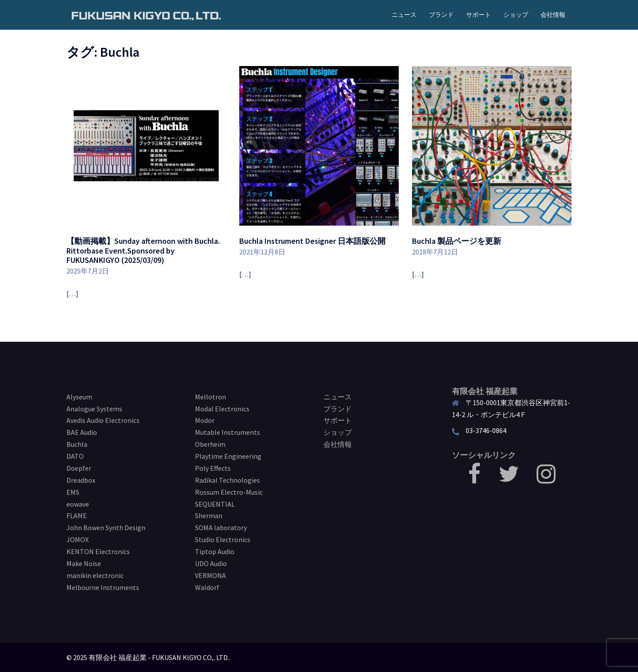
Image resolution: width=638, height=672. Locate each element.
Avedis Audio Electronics (103, 420)
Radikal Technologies (228, 480)
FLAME (77, 516)
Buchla (77, 444)
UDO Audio (211, 563)
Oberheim (210, 444)
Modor (205, 420)
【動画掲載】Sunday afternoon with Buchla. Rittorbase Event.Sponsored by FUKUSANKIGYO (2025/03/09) (143, 250)
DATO (75, 456)
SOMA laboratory (221, 527)
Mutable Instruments (228, 432)
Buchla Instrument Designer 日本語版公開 (312, 241)
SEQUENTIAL (215, 504)
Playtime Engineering (228, 456)
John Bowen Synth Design (106, 527)
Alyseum (79, 397)
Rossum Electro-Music (229, 492)
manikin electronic (95, 575)
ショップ (516, 15)
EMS (73, 492)
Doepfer (79, 468)
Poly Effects (213, 468)
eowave (78, 504)
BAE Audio (82, 432)
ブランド (441, 15)
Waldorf (207, 587)
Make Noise (84, 563)
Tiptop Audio (215, 551)
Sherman (209, 516)
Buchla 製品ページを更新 (457, 241)
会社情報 (553, 15)
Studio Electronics (223, 539)
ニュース (404, 15)
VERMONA (210, 575)
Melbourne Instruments (103, 587)
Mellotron (210, 397)
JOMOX (78, 539)
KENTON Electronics (98, 551)
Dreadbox (81, 480)
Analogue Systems (94, 409)
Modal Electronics (222, 409)
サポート (478, 15)
